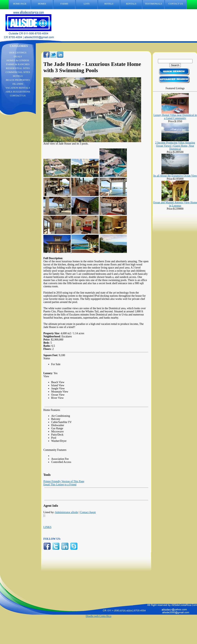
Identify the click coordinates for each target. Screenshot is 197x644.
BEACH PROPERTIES (18, 80)
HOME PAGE (20, 4)
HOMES (42, 4)
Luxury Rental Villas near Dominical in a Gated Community (175, 117)
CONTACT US (178, 4)
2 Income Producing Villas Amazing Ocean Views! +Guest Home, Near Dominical (175, 146)
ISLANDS (18, 84)
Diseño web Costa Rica (98, 616)
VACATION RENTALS (18, 88)
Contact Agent (88, 512)
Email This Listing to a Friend (60, 485)
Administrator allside (67, 512)
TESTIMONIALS (153, 4)
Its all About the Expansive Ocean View (175, 176)
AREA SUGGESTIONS (18, 92)
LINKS (47, 527)
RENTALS (131, 4)
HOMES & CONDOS (18, 60)
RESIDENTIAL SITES (18, 68)
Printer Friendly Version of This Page (64, 481)
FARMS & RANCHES (18, 64)
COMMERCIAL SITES (18, 72)
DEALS (18, 56)
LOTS (87, 4)
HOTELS (109, 4)
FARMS (64, 4)
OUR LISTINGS (18, 53)
